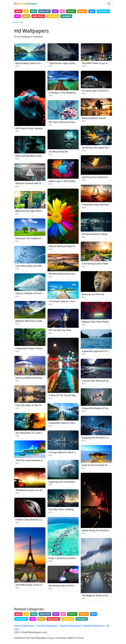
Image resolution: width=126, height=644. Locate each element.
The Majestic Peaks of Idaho (97, 596)
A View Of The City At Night (63, 396)
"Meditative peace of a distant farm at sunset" (40, 491)
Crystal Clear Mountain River (97, 381)
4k (27, 11)
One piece (84, 620)
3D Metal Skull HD (58, 152)
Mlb (33, 620)
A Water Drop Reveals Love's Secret (34, 520)
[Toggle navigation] (109, 4)
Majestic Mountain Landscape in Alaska (36, 321)
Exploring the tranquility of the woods (69, 482)
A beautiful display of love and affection (103, 409)
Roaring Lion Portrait (93, 295)
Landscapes (21, 620)
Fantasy (86, 615)
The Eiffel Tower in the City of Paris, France (38, 585)
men (95, 11)
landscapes (21, 16)
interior (73, 11)
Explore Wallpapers (24, 626)
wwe (34, 11)
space (19, 11)
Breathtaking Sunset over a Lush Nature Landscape (76, 274)
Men (96, 615)
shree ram (46, 11)
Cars (57, 615)
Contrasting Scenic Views (95, 264)
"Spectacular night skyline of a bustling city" (72, 64)
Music (42, 620)
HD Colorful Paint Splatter (29, 129)
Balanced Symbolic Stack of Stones (34, 156)
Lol (65, 615)
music (42, 16)
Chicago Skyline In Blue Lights (65, 453)
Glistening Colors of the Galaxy (65, 586)
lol (64, 11)
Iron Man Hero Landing (61, 510)
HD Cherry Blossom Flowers (63, 123)
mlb (33, 16)
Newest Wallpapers (94, 626)
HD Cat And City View (60, 331)
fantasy (85, 11)
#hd (17, 66)
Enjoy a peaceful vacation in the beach (69, 559)
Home (15, 23)
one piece (83, 16)
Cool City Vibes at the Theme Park (33, 406)
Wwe (34, 615)
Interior (74, 615)
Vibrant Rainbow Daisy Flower (65, 247)
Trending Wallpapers (71, 626)
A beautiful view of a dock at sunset (68, 423)
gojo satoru (54, 16)
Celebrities (70, 620)
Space (19, 615)
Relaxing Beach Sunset (94, 119)
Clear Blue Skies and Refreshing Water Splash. (40, 266)
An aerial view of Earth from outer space (103, 91)
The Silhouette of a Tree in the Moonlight (37, 433)
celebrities (69, 16)
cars (57, 11)
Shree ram (46, 615)
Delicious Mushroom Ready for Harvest (36, 378)
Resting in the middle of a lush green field (38, 239)
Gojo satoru (55, 620)
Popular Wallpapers (47, 626)
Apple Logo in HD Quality (62, 181)
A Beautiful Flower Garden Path (32, 349)
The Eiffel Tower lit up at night (98, 64)
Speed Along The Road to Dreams (100, 531)
